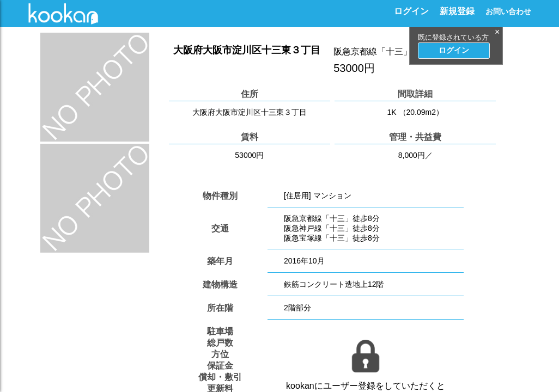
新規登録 (457, 11)
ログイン (411, 11)
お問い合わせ (508, 11)
